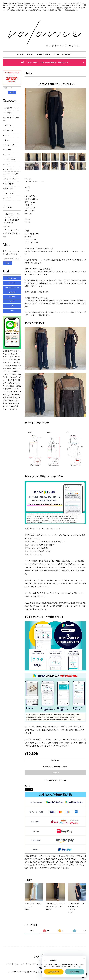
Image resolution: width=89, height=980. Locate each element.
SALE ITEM (9, 193)
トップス (8, 125)
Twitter (12, 283)
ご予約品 (8, 198)
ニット (7, 140)
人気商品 (8, 113)
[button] (44, 55)
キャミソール (10, 159)
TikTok (12, 301)
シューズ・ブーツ (11, 169)
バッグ (7, 164)
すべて (32, 931)
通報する (27, 786)
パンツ (7, 155)
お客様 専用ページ (12, 108)
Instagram (12, 278)
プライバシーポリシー (13, 230)
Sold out (55, 773)
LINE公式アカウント (12, 288)
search (12, 92)
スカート (8, 150)
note (12, 306)
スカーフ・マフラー (12, 179)
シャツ (7, 135)
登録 (7, 263)
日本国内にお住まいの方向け (55, 780)
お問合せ (8, 226)
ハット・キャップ (11, 174)
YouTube (12, 297)
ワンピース (9, 130)
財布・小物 (9, 189)
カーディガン (10, 145)
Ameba (12, 311)
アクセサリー (10, 184)
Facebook (12, 292)
